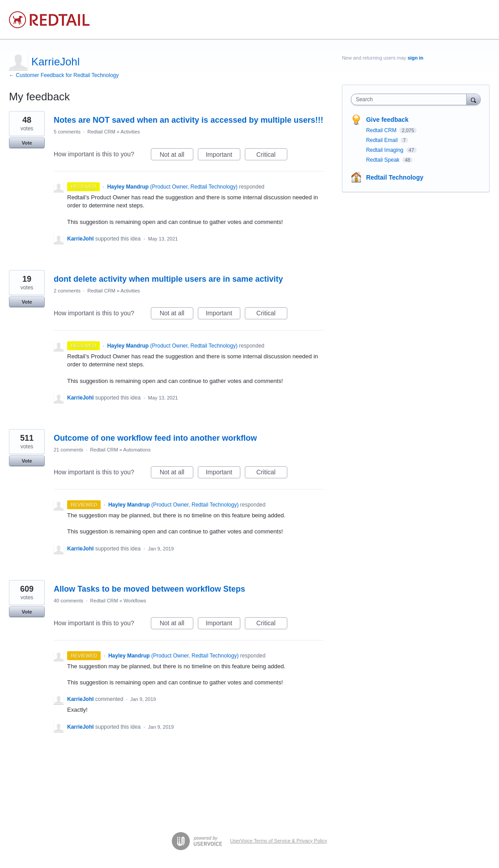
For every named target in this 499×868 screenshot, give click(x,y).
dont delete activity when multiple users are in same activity (168, 279)
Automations (137, 450)
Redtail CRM (101, 132)
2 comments (67, 291)
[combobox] (411, 99)
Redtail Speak (384, 160)
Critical (272, 156)
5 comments (67, 132)
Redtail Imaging (386, 150)
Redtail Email (383, 140)
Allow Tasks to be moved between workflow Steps (149, 589)
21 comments (68, 450)
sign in (416, 58)
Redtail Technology (395, 177)
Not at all (177, 156)
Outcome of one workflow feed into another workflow (155, 438)
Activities (130, 132)
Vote (27, 143)
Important (223, 156)
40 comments (68, 601)
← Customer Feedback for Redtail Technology (64, 75)
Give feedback (387, 120)
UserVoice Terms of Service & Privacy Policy (279, 841)
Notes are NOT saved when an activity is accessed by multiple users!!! (188, 120)
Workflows (135, 601)
